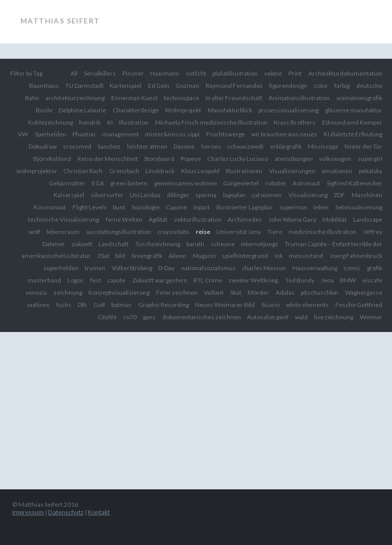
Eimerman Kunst (134, 98)
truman (95, 268)
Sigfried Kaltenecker (354, 183)
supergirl (370, 159)
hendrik (90, 122)
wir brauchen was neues (284, 134)
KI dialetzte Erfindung (353, 134)
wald (301, 317)
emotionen (337, 171)
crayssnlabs (173, 232)
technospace (181, 98)
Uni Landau (145, 195)
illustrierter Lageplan (244, 207)
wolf (34, 232)
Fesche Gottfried (359, 305)
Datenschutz (66, 512)
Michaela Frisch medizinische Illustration (211, 122)
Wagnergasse (364, 292)
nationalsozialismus (209, 268)
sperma (206, 195)
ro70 (130, 317)
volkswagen (335, 159)
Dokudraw (43, 146)
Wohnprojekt (183, 110)
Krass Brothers (295, 122)
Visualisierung (308, 195)
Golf (99, 305)
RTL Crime (208, 280)
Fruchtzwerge (226, 134)
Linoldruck (160, 171)
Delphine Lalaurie (82, 110)
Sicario (271, 305)
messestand (306, 256)
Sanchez (109, 146)
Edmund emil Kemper (352, 122)
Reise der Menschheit (108, 159)
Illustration (134, 122)
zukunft (82, 244)
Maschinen (367, 195)
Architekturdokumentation (345, 73)
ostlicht (196, 73)
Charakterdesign (136, 110)
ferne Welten (124, 219)
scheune (223, 244)
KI (110, 122)
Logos (76, 280)
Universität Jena (239, 232)
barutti (195, 244)
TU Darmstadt (84, 86)
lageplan (234, 195)
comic (352, 268)
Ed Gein (159, 86)
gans (149, 317)
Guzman (187, 86)
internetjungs (260, 244)
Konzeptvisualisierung (119, 292)
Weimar (371, 317)
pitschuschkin (320, 292)
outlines (38, 305)
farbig (342, 86)
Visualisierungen (292, 171)
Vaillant (214, 292)
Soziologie (146, 207)
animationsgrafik (359, 98)
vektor (273, 73)
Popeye (191, 159)
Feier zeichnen (177, 292)
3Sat (103, 256)
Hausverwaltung (315, 268)
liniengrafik (147, 256)
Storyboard (159, 159)
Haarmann (165, 73)
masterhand (44, 280)
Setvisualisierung (359, 207)
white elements (307, 305)
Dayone (184, 146)
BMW (348, 280)
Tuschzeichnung (158, 244)
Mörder (258, 292)
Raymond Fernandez (234, 86)
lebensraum (63, 232)
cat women (267, 195)
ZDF (339, 195)
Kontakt (99, 512)
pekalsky (371, 171)
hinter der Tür (363, 146)
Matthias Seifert (60, 21)
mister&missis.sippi (172, 134)
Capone (176, 207)
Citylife (107, 317)
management (120, 134)
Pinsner (133, 73)
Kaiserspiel (69, 195)
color (321, 86)
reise (203, 232)
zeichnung (68, 292)
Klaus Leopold (200, 171)
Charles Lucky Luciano (238, 159)
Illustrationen (244, 171)
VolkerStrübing (132, 268)
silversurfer (107, 195)
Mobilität (335, 219)
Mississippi (323, 146)
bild (120, 256)
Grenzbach (124, 171)
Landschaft (114, 244)
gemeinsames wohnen (186, 183)
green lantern (129, 183)
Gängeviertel (241, 183)
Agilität (158, 219)
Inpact (202, 207)
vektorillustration (198, 219)
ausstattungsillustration (119, 232)
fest (96, 280)
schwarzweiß (245, 146)
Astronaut (306, 183)
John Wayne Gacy (292, 219)
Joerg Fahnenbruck (356, 256)
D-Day (166, 268)
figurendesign (288, 86)
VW (23, 134)
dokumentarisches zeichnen (202, 317)
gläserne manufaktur (354, 110)
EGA (98, 183)
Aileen (177, 256)
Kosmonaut (50, 207)
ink (279, 256)
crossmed (77, 146)
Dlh (82, 305)
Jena (327, 280)
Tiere (275, 232)
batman (121, 305)
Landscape (368, 219)
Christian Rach (83, 171)
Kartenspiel (126, 86)
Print (295, 73)
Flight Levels (90, 207)
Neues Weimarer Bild (225, 305)
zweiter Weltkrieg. (254, 280)
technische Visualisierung (64, 219)
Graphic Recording (164, 305)
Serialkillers (100, 73)
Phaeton (84, 134)
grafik (375, 268)
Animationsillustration (299, 98)
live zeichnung (334, 317)
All (74, 73)
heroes (211, 146)
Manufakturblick (230, 110)
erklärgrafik (286, 146)
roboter (276, 183)
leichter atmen (147, 146)
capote (116, 280)
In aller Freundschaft (234, 98)
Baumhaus (44, 86)
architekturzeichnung (75, 98)
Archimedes (245, 219)
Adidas (285, 292)
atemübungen (294, 159)
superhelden (61, 268)
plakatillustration (235, 73)
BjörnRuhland (52, 159)
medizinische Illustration (322, 232)
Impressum (28, 512)
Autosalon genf (268, 317)
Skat (236, 292)
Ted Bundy (300, 280)
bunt (119, 207)
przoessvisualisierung (288, 110)
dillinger (178, 195)
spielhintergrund (245, 256)
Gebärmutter (67, 183)
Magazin (204, 256)
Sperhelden (51, 134)
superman (293, 207)
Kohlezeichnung (51, 122)
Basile (44, 110)
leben (321, 207)
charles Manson (264, 268)
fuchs (64, 305)
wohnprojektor (37, 171)
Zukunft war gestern (160, 280)
